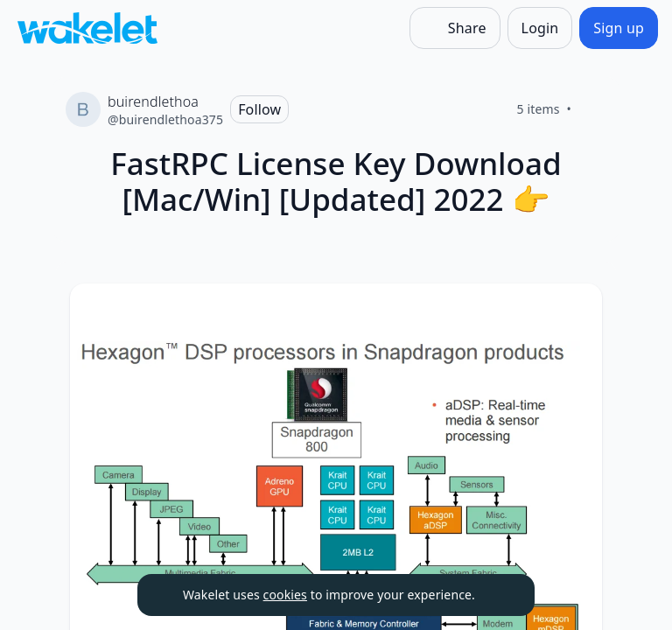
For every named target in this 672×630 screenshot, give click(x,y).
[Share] (455, 28)
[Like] (592, 109)
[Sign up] (619, 28)
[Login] (540, 28)
